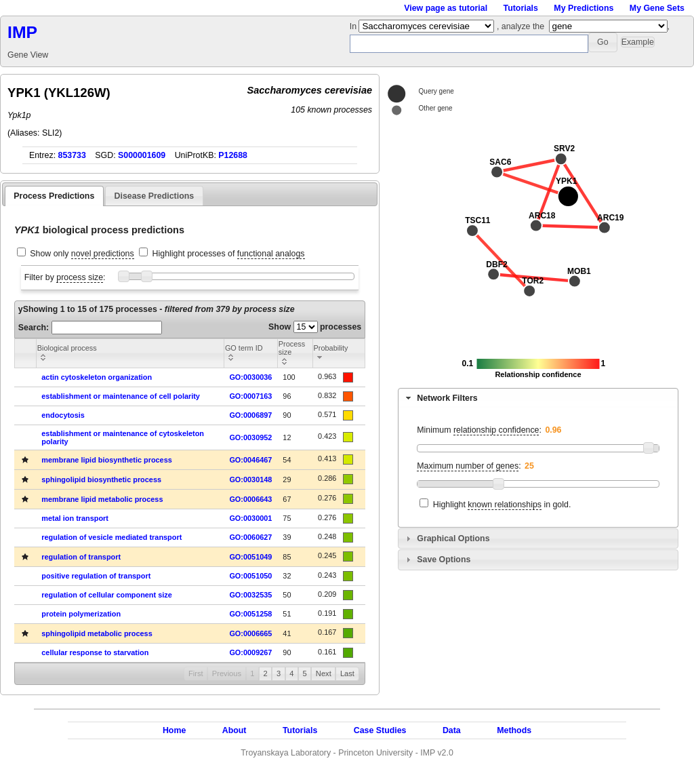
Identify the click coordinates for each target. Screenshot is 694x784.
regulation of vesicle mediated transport (111, 537)
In (354, 26)
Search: (90, 328)
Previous (227, 673)
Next (324, 673)
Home (174, 730)
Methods (514, 730)
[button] (603, 42)
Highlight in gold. (502, 505)
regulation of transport (81, 557)
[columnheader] (130, 353)
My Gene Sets (657, 8)
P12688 (233, 155)
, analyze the (520, 26)
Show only (82, 254)
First (196, 673)
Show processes (315, 327)
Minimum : (479, 430)
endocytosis (63, 415)
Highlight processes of (229, 254)
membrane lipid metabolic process (102, 499)
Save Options (444, 560)
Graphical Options (453, 538)
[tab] (538, 398)
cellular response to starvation (95, 652)
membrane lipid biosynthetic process (106, 460)
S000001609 (142, 155)
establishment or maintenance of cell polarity (121, 396)
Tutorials (521, 8)
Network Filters (447, 398)
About (234, 730)
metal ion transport (75, 518)
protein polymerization (81, 614)
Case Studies (380, 730)
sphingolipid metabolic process (97, 633)
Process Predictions (54, 196)
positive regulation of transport (96, 576)
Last (347, 673)
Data (452, 730)
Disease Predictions (155, 196)
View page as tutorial (446, 8)
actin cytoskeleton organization (97, 377)
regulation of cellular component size (106, 595)
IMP (22, 32)
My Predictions (584, 8)
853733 (72, 155)
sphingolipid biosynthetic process (101, 479)
